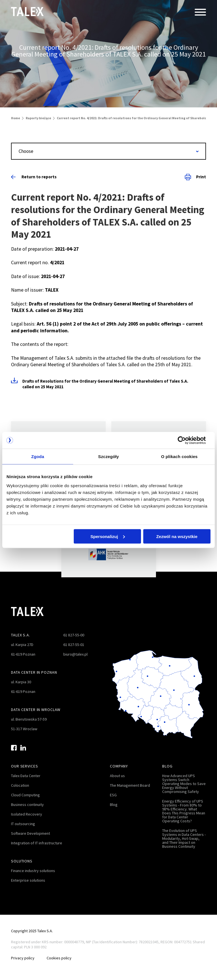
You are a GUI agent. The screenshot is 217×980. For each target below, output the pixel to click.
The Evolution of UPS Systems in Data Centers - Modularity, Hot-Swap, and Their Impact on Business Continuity (184, 838)
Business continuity (27, 805)
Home (16, 118)
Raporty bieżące (38, 118)
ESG (113, 795)
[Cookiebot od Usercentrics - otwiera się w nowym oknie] (186, 440)
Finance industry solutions (33, 871)
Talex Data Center (26, 776)
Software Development (31, 833)
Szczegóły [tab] (108, 457)
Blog (114, 805)
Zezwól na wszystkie (177, 536)
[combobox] (108, 151)
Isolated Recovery (27, 814)
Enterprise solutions (28, 880)
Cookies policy (60, 958)
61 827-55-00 (74, 635)
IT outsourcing (23, 824)
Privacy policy (23, 958)
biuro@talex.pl (75, 654)
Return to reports (34, 177)
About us (117, 776)
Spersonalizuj (108, 536)
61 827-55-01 (74, 645)
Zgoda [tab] (38, 457)
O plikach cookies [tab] (179, 457)
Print (195, 177)
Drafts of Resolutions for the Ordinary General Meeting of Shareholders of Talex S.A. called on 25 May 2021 (105, 384)
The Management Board (130, 785)
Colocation (20, 785)
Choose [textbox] (26, 151)
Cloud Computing (25, 795)
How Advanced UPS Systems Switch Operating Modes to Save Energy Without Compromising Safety (184, 784)
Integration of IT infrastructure (37, 843)
